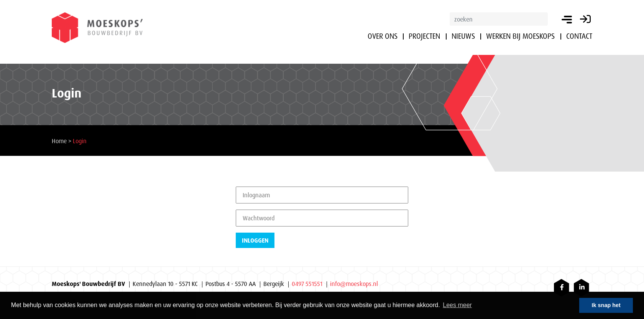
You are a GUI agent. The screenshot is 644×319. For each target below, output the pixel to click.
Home (59, 141)
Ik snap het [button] (606, 305)
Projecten (424, 36)
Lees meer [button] (457, 305)
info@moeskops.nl (354, 284)
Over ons (383, 36)
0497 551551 (307, 284)
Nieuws (463, 36)
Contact (579, 36)
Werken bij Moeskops (520, 36)
